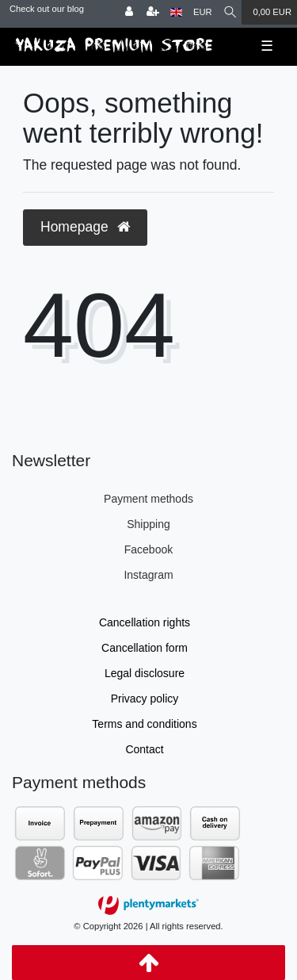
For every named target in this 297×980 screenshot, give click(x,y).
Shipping (148, 524)
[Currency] (203, 12)
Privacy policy (145, 699)
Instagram (148, 575)
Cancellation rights (145, 622)
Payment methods (148, 499)
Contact (144, 749)
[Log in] (129, 12)
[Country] (176, 12)
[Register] (153, 12)
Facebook (148, 549)
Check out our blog (47, 9)
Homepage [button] (85, 227)
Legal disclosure (145, 673)
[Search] (230, 12)
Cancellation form (145, 648)
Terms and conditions (144, 724)
